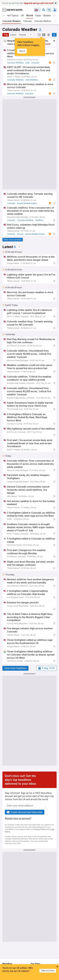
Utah (27, 63)
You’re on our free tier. (28, 3)
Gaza (38, 16)
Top (6, 35)
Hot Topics (13, 16)
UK (22, 16)
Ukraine (47, 16)
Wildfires (39, 220)
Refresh (50, 977)
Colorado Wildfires (43, 21)
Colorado (28, 21)
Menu (36, 977)
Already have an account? (18, 818)
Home (5, 968)
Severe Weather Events (27, 203)
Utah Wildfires (32, 80)
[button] (31, 35)
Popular (23, 35)
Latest (13, 35)
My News (23, 977)
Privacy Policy (40, 829)
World (30, 16)
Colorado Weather (12, 21)
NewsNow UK (37, 968)
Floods (20, 234)
